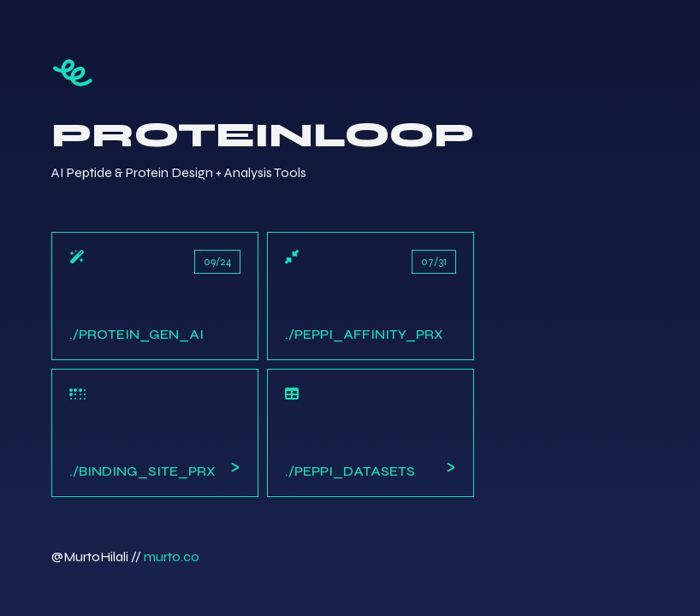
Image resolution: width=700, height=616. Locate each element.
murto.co (172, 557)
